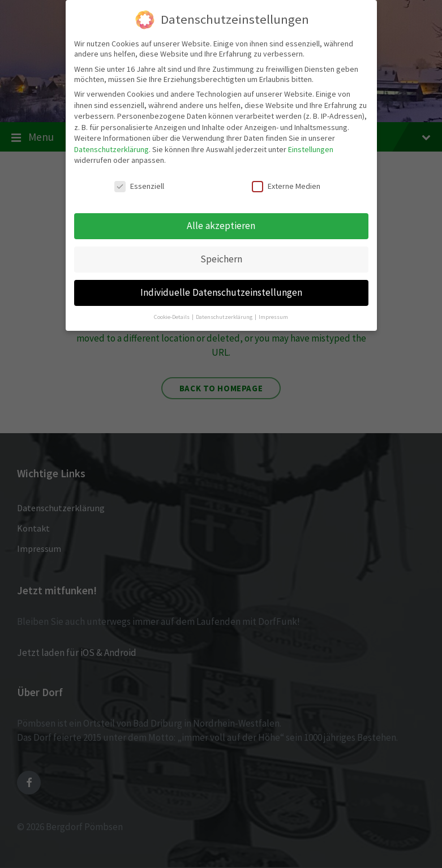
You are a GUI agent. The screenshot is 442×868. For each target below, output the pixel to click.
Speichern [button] (221, 258)
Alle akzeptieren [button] (221, 224)
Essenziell (139, 185)
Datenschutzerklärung (111, 148)
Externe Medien (286, 185)
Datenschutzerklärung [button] (225, 315)
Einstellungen (311, 148)
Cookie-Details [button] (172, 315)
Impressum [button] (273, 315)
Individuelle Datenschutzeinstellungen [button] (221, 291)
